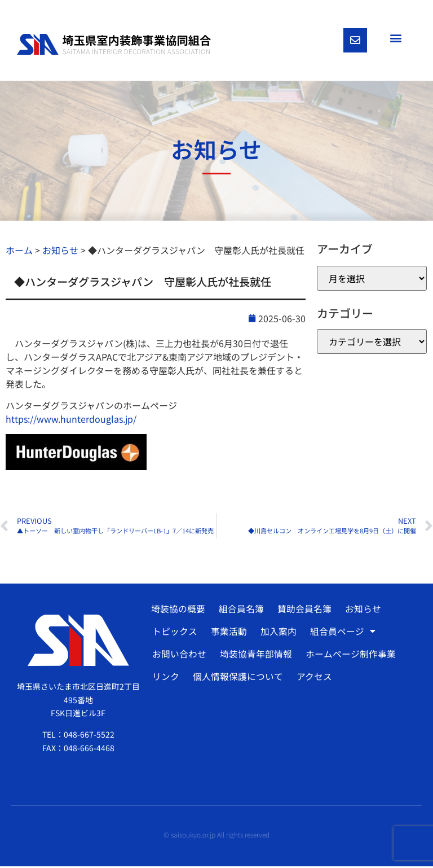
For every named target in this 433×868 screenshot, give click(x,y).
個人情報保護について (237, 678)
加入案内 (277, 633)
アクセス (313, 678)
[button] (396, 38)
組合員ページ (341, 633)
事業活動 (228, 633)
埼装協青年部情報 (255, 655)
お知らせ (361, 610)
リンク (165, 678)
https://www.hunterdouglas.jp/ (71, 420)
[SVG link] (114, 45)
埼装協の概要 (178, 610)
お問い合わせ (179, 655)
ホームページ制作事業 (349, 655)
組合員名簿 (241, 610)
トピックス (174, 633)
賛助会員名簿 (303, 610)
